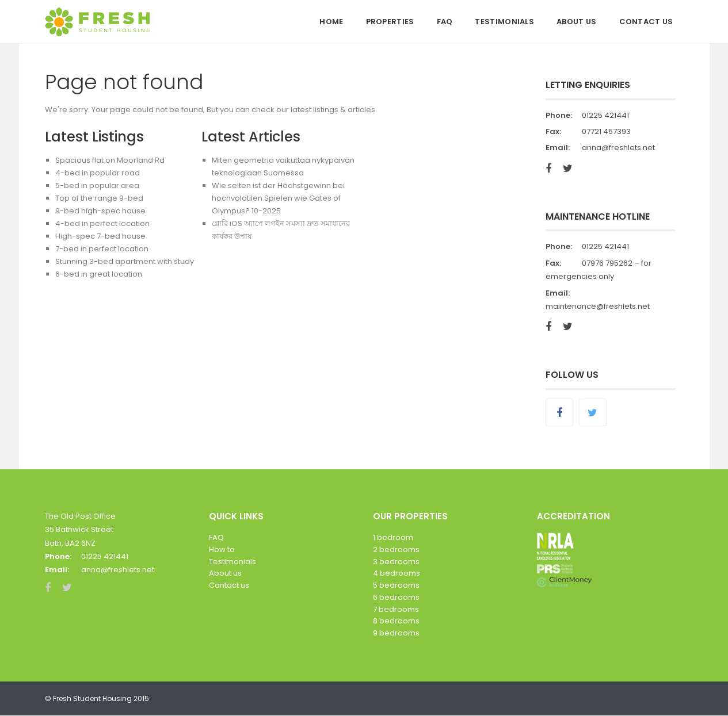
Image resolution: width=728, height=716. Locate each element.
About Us (576, 22)
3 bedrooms (396, 562)
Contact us (229, 585)
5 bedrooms (396, 585)
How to (222, 550)
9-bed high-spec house (100, 211)
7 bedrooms (396, 609)
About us (225, 573)
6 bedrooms (396, 597)
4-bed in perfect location (102, 223)
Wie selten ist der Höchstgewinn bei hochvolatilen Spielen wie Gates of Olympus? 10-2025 (278, 198)
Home (331, 22)
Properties (390, 22)
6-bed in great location (99, 274)
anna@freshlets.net (618, 148)
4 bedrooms (397, 573)
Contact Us (646, 22)
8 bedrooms (396, 621)
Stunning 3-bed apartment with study (125, 261)
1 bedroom (393, 537)
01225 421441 (605, 115)
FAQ (445, 22)
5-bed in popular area (97, 185)
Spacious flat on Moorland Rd (110, 160)
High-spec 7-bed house (100, 236)
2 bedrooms (396, 550)
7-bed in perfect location (102, 249)
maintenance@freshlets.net (598, 306)
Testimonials (504, 22)
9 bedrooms (396, 633)
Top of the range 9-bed (99, 198)
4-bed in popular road (98, 173)
